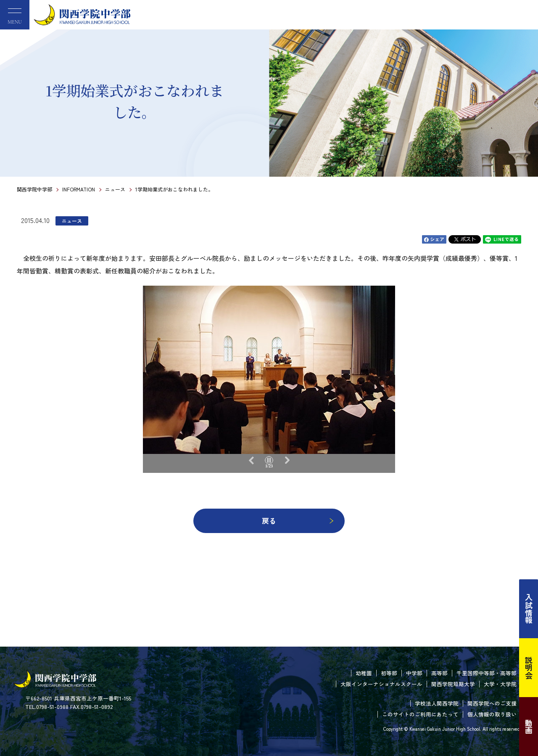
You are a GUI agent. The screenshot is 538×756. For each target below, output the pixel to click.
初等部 (389, 673)
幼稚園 (364, 673)
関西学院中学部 (34, 189)
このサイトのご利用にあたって (420, 714)
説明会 (529, 668)
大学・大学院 (500, 684)
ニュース (115, 189)
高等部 (439, 673)
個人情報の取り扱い (492, 714)
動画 (529, 727)
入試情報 (529, 609)
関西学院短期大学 (453, 684)
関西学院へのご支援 (492, 703)
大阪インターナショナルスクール (381, 684)
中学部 (414, 673)
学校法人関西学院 (437, 703)
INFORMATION (79, 189)
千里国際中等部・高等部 (487, 673)
